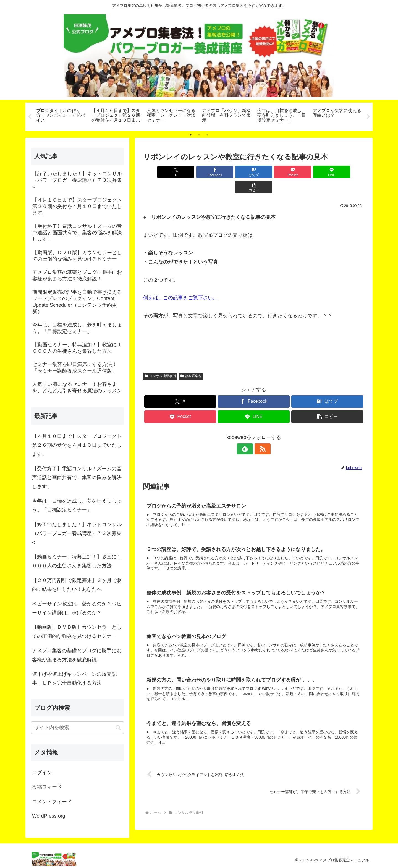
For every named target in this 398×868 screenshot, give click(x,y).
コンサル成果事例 (160, 361)
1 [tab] (191, 135)
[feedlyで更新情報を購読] (247, 434)
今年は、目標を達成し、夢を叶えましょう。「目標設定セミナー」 (77, 505)
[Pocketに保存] (272, 172)
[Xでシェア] (161, 172)
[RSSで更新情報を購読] (260, 434)
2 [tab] (199, 135)
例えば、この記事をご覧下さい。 (180, 283)
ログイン (42, 773)
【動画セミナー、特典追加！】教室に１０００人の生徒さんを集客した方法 (77, 561)
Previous (30, 117)
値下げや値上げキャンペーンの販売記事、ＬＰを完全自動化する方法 (74, 679)
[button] (347, 172)
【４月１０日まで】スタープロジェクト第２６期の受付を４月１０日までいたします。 (77, 445)
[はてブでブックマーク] (235, 172)
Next (368, 117)
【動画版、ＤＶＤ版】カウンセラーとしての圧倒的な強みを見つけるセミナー (77, 632)
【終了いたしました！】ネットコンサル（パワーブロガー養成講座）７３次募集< (77, 533)
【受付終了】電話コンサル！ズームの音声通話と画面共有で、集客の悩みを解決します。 (77, 478)
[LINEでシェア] (310, 172)
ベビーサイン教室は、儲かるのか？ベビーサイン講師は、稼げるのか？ (77, 608)
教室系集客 (191, 361)
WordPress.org (49, 816)
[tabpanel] (61, 116)
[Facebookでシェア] (198, 172)
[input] (77, 728)
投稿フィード (47, 787)
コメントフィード (52, 802)
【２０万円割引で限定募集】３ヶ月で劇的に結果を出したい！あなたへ (77, 585)
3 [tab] (207, 135)
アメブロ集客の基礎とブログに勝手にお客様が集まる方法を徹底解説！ (77, 655)
